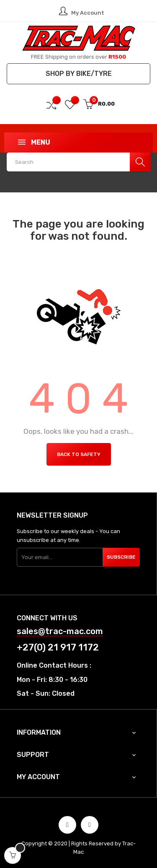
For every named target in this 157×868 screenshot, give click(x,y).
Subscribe (121, 557)
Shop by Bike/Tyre (79, 74)
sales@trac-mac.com (60, 631)
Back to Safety (79, 454)
